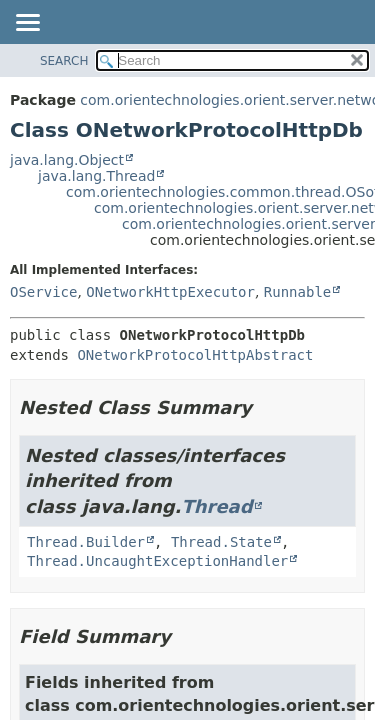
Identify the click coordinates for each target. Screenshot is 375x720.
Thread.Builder (86, 542)
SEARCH (64, 61)
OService (43, 292)
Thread (216, 506)
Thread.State (221, 542)
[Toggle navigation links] (27, 24)
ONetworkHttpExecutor (170, 292)
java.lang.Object (67, 160)
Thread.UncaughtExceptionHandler (157, 561)
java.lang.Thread (96, 176)
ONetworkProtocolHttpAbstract (195, 355)
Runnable (297, 292)
